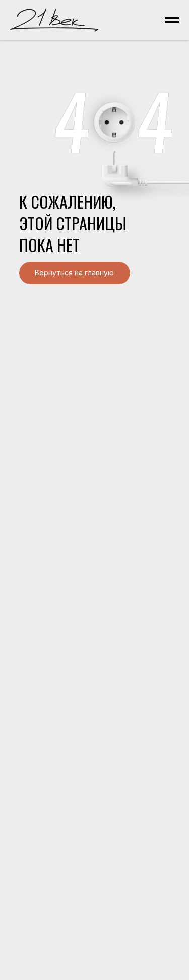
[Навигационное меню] (172, 20)
